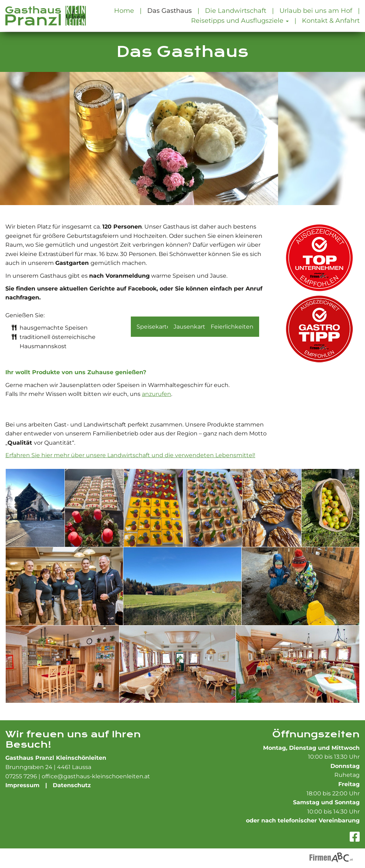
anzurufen (156, 394)
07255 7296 (21, 776)
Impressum (22, 785)
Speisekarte (153, 327)
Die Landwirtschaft (236, 11)
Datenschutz (72, 785)
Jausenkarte (191, 327)
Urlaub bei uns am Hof (316, 11)
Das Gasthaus (169, 11)
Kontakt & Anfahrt (331, 20)
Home (124, 11)
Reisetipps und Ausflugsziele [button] (240, 20)
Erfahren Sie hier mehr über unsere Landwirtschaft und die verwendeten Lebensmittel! (130, 455)
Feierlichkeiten (232, 327)
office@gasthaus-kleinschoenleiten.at (96, 776)
